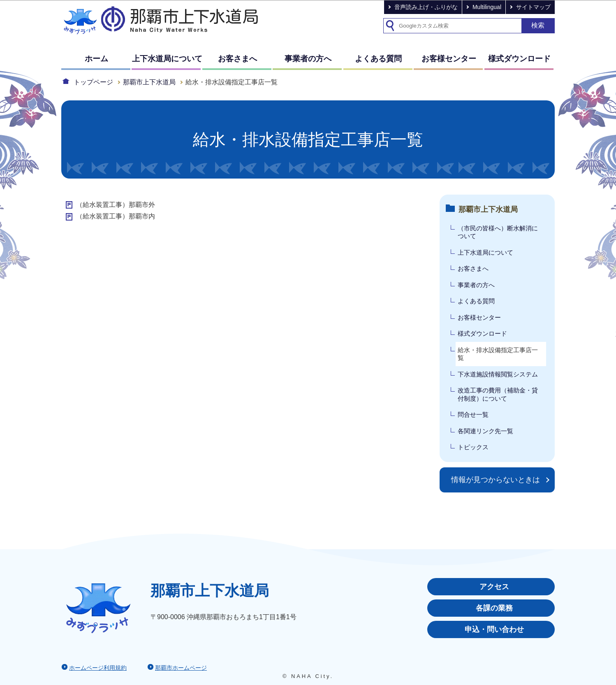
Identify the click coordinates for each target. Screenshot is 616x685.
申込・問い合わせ (494, 629)
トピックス (473, 447)
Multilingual (487, 7)
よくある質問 (378, 59)
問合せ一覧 (473, 414)
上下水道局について (167, 59)
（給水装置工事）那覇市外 (116, 205)
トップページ (93, 82)
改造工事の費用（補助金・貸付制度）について (498, 394)
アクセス (494, 587)
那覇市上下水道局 (149, 82)
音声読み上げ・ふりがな (426, 7)
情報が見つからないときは (496, 480)
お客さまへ (237, 59)
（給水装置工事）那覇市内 (116, 216)
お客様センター (449, 59)
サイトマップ (533, 7)
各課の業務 (494, 608)
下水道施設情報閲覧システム (498, 374)
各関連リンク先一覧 (485, 431)
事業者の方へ (308, 59)
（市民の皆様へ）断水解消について (498, 232)
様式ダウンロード (519, 59)
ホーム (96, 59)
